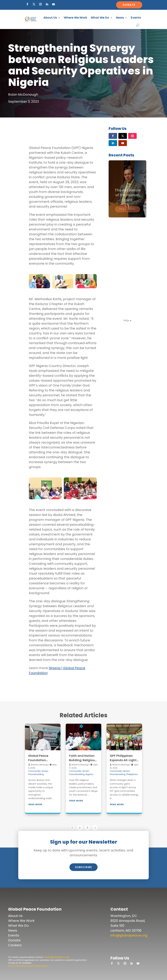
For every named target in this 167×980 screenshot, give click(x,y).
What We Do (100, 18)
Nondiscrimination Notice (36, 966)
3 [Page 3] (87, 828)
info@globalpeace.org (129, 935)
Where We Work (75, 18)
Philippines (132, 774)
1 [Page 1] (72, 828)
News (120, 18)
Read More (35, 804)
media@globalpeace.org (57, 957)
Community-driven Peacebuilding (38, 773)
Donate (129, 5)
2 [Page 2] (80, 828)
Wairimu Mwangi (39, 765)
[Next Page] (95, 828)
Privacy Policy (15, 966)
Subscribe (83, 867)
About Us (50, 18)
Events (136, 18)
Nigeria (89, 774)
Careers (15, 945)
